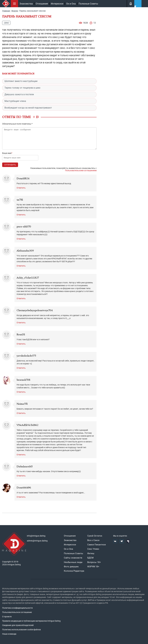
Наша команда (9, 634)
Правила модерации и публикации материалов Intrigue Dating (31, 621)
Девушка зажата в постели (19, 94)
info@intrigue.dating (36, 536)
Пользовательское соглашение (17, 612)
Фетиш (91, 553)
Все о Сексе (93, 540)
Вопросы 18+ (94, 562)
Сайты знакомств (73, 558)
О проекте (7, 617)
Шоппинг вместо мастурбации (21, 81)
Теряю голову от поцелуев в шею (22, 88)
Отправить (10, 165)
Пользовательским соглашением (81, 170)
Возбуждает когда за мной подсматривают (28, 108)
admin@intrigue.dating (37, 541)
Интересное (57, 4)
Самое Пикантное (97, 545)
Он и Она (71, 4)
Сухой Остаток (95, 536)
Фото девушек (71, 567)
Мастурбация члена (15, 101)
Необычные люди (73, 562)
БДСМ (90, 558)
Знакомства (26, 4)
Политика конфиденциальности (17, 608)
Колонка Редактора (74, 571)
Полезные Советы (88, 4)
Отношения (42, 4)
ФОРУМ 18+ (93, 567)
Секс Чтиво (93, 549)
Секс (6, 23)
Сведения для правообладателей (18, 625)
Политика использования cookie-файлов (21, 630)
